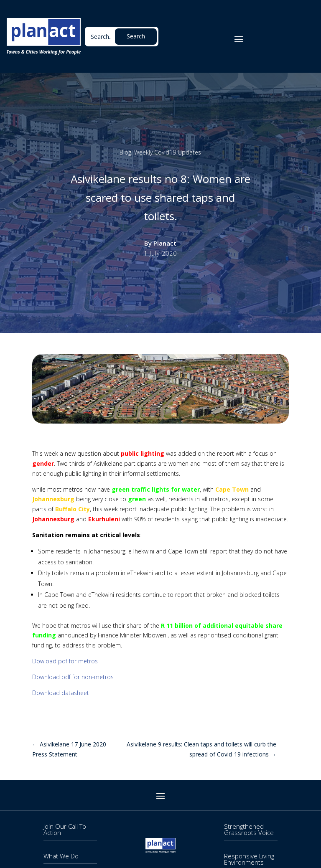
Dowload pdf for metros (65, 661)
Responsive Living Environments (249, 859)
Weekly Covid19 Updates (168, 152)
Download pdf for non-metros (73, 677)
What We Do (61, 856)
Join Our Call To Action (65, 829)
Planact (165, 243)
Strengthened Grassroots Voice (249, 829)
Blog (125, 152)
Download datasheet (61, 693)
